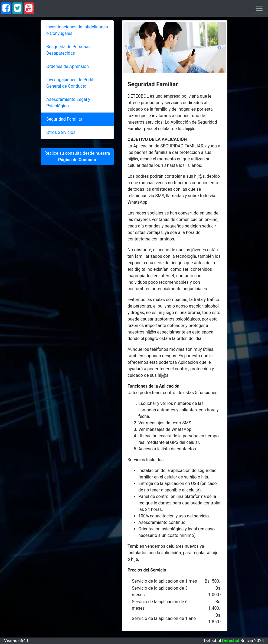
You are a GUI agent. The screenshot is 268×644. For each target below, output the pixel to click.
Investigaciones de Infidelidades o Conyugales (77, 30)
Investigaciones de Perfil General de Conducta (70, 83)
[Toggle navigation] (259, 8)
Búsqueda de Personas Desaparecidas (68, 50)
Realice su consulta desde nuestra (77, 156)
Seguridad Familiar (64, 119)
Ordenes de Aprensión (68, 66)
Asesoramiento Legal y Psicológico (68, 103)
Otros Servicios (61, 132)
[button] (130, 47)
